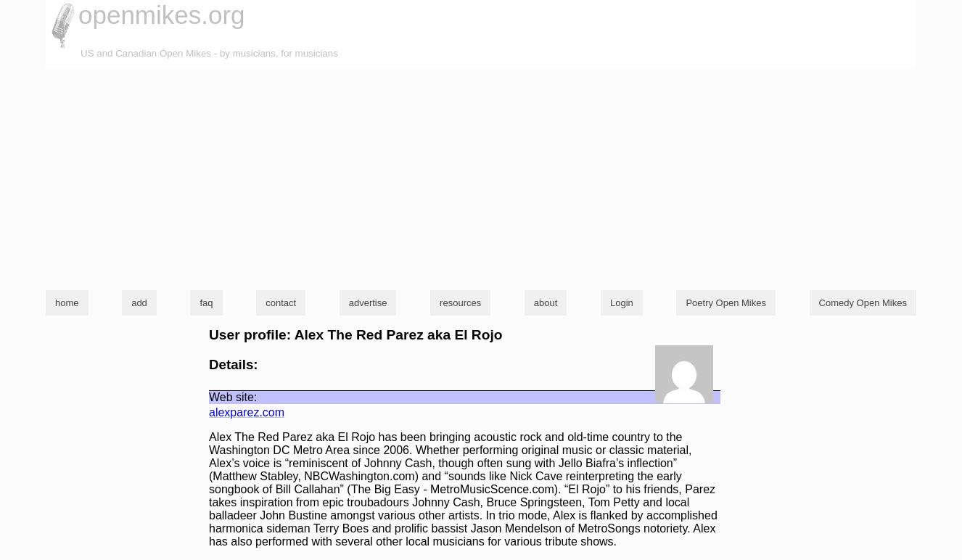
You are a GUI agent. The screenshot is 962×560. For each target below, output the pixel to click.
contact (281, 303)
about (546, 303)
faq (206, 303)
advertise (368, 303)
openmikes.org (162, 15)
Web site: (233, 397)
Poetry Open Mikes (726, 303)
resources (460, 303)
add (139, 303)
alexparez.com (247, 412)
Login (622, 303)
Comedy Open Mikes (863, 303)
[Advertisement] (481, 177)
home (67, 303)
